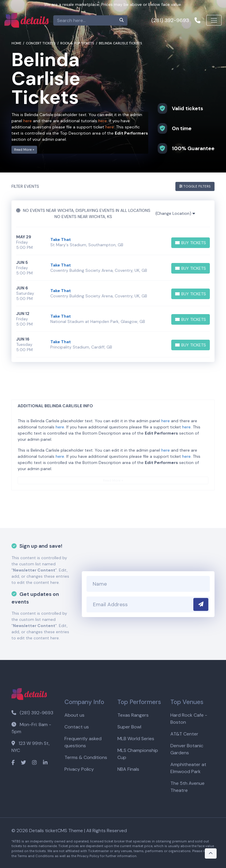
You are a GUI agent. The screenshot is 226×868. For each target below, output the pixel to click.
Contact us (77, 727)
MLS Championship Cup (138, 754)
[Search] (85, 20)
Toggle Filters (195, 186)
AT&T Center (184, 734)
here (28, 121)
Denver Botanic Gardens (187, 749)
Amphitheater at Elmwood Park (188, 768)
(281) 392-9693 (32, 713)
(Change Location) (175, 213)
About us (74, 715)
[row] (113, 242)
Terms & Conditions (86, 757)
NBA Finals (128, 769)
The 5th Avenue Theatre (187, 787)
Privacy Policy (79, 769)
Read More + (24, 150)
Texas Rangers (133, 715)
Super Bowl (129, 727)
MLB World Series (136, 739)
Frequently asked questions (83, 742)
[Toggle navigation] (214, 20)
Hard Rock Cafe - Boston (189, 719)
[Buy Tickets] (191, 243)
